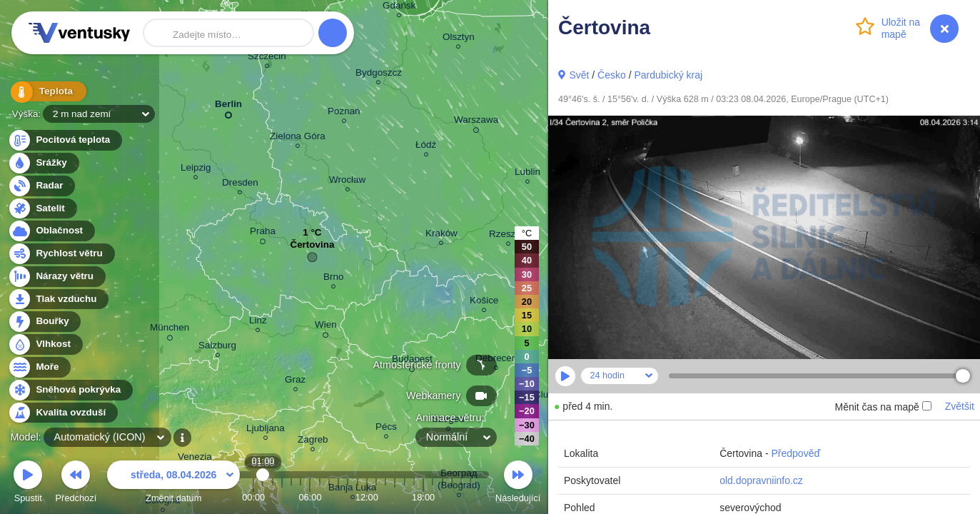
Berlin (228, 107)
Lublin (527, 174)
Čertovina (312, 248)
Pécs (386, 429)
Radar (41, 186)
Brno (333, 279)
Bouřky (44, 322)
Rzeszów (509, 236)
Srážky (43, 163)
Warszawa (476, 122)
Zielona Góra (298, 138)
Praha (263, 233)
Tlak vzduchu (58, 299)
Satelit (42, 209)
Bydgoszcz (379, 75)
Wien (326, 327)
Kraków (441, 235)
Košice (484, 302)
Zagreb (313, 442)
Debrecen (496, 360)
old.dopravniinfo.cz (761, 480)
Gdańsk (399, 7)
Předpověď (795, 453)
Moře (39, 367)
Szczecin (267, 58)
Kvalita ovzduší (62, 413)
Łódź (426, 147)
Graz (295, 382)
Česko (612, 75)
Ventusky (77, 33)
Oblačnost (51, 231)
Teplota (44, 92)
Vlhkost (45, 344)
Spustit (28, 484)
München (170, 330)
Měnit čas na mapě (883, 407)
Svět (579, 75)
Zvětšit (960, 406)
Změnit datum (173, 484)
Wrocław (347, 182)
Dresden (240, 185)
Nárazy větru (56, 277)
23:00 (470, 497)
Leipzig (196, 170)
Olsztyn (459, 39)
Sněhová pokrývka (70, 390)
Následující (518, 484)
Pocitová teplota (65, 140)
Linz (258, 322)
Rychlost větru (61, 254)
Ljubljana (266, 430)
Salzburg (217, 347)
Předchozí (76, 484)
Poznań (344, 113)
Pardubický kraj (668, 75)
